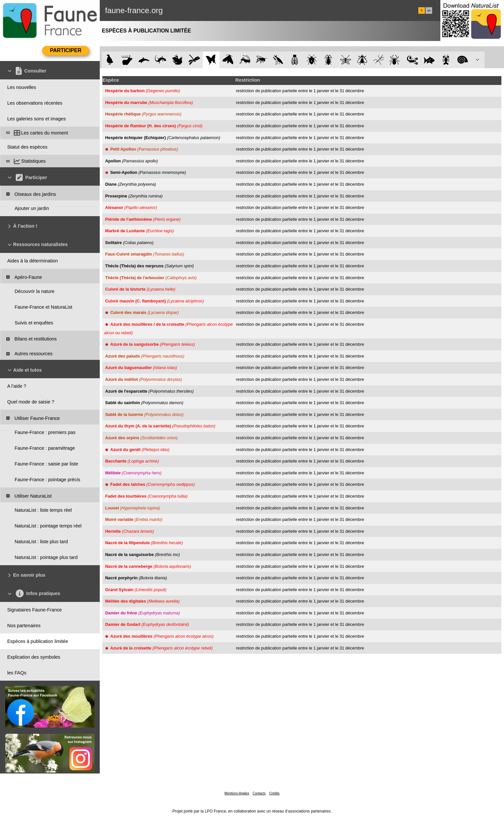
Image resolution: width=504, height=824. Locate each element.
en (429, 10)
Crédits (274, 793)
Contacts (259, 793)
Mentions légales (237, 793)
